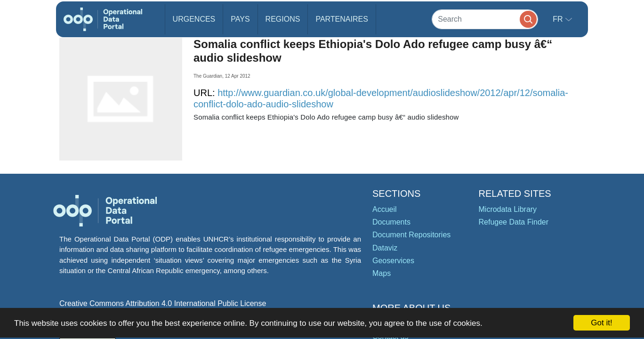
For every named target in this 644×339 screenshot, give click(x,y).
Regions (283, 19)
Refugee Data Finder (514, 222)
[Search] (485, 19)
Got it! (601, 323)
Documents (391, 222)
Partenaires (342, 19)
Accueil (385, 209)
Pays (240, 19)
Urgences (194, 19)
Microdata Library (508, 209)
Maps (382, 273)
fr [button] (559, 19)
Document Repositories (411, 235)
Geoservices (393, 261)
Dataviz (385, 248)
